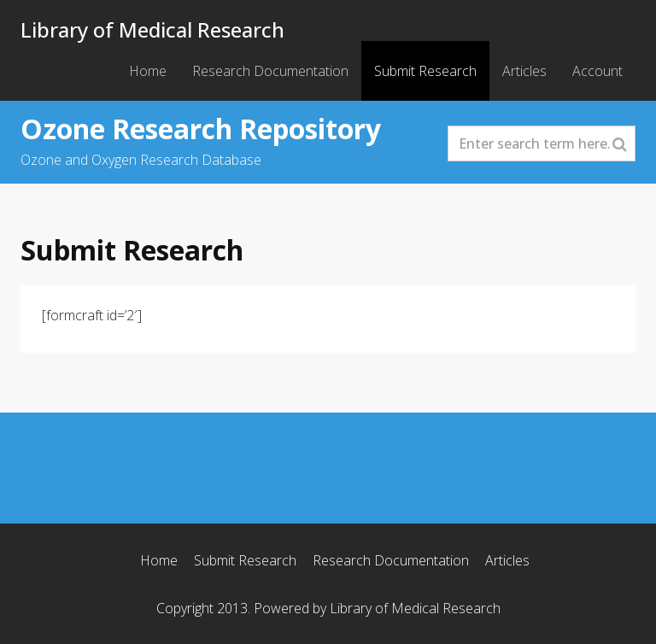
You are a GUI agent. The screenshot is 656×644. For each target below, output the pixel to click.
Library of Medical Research (152, 29)
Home (148, 71)
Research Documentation (270, 71)
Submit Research (425, 71)
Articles (524, 71)
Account (597, 71)
